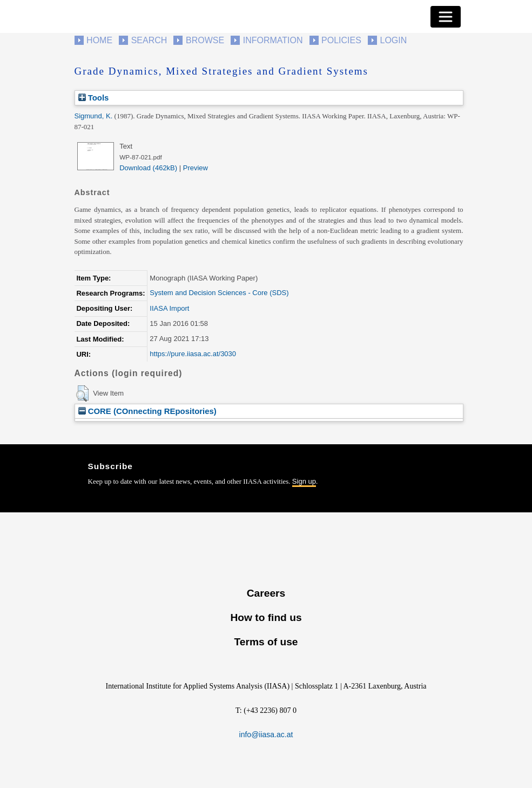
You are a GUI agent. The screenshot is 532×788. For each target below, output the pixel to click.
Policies (341, 40)
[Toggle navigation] (446, 17)
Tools (94, 98)
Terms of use (266, 642)
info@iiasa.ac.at (266, 734)
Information (273, 40)
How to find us (266, 617)
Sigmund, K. (94, 116)
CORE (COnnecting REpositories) (147, 411)
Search (149, 40)
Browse (205, 40)
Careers (266, 593)
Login (394, 40)
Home (99, 40)
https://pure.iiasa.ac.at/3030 (193, 354)
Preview (196, 168)
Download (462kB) (148, 168)
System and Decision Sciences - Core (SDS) (219, 293)
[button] (82, 393)
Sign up (304, 481)
